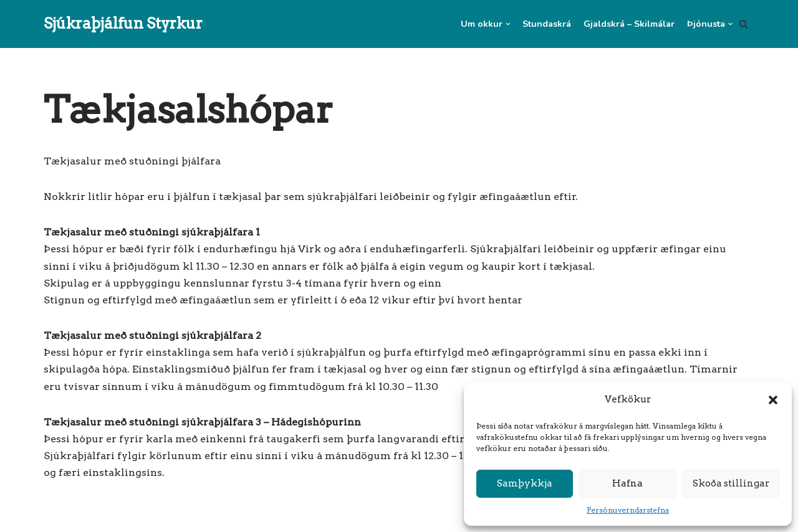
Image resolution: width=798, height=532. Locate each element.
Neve (56, 516)
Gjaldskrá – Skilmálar (629, 24)
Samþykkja (525, 483)
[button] (773, 400)
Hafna (627, 483)
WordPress (167, 516)
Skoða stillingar (731, 483)
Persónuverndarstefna (628, 510)
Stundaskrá (547, 24)
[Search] (743, 24)
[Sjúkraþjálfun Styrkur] (123, 24)
